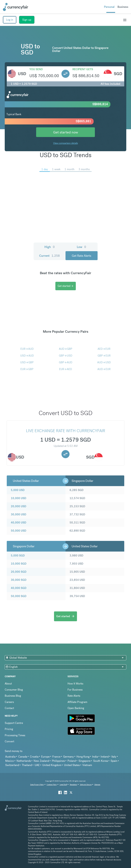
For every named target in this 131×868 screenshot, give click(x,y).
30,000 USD (18, 514)
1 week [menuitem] (56, 169)
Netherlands (24, 761)
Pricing (9, 729)
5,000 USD (18, 490)
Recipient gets (83, 69)
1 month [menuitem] (69, 169)
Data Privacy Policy (37, 785)
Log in (10, 20)
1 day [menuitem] (45, 169)
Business (123, 7)
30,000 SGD (19, 580)
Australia (10, 757)
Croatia (34, 757)
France (56, 757)
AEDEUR (104, 349)
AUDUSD (104, 362)
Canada (23, 757)
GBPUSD (66, 356)
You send (36, 69)
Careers (9, 702)
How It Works (75, 684)
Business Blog (13, 696)
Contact (9, 708)
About (8, 684)
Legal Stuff (63, 785)
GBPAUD (66, 362)
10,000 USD (18, 498)
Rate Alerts (74, 696)
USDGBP (27, 362)
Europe (45, 757)
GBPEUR (104, 356)
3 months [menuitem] (84, 169)
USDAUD (27, 356)
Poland (72, 761)
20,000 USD (18, 506)
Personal (109, 7)
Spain (114, 761)
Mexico (10, 761)
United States (72, 765)
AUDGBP (66, 349)
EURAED (65, 369)
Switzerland (12, 765)
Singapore (84, 761)
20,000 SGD (19, 572)
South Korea (101, 761)
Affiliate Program (77, 702)
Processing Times (15, 735)
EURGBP (27, 369)
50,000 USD (18, 531)
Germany (68, 757)
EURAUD (27, 349)
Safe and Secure (86, 785)
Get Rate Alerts (81, 256)
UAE (37, 765)
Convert (9, 741)
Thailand (27, 765)
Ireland (105, 757)
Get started (66, 286)
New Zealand (41, 761)
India (95, 757)
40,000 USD (18, 523)
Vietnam (87, 765)
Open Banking (76, 708)
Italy (114, 757)
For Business (75, 690)
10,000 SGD (19, 564)
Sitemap (97, 785)
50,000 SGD (19, 596)
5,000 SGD (18, 556)
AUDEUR (104, 369)
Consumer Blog (14, 690)
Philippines (58, 761)
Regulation (73, 785)
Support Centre (14, 723)
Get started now (66, 132)
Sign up (27, 20)
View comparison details (65, 143)
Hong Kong (83, 757)
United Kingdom (52, 765)
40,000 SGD (19, 588)
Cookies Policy (52, 785)
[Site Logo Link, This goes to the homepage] (16, 7)
